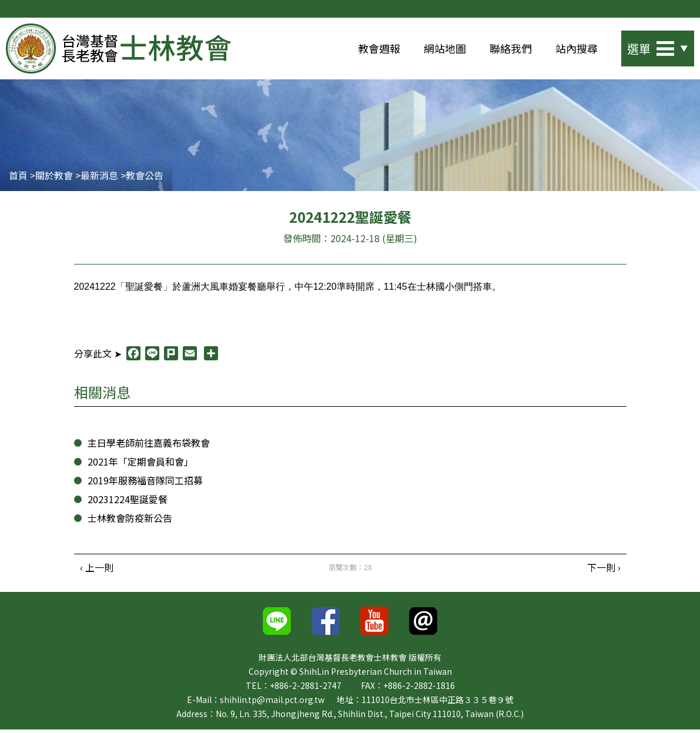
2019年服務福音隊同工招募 (144, 482)
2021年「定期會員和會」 (139, 463)
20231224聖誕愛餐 (125, 501)
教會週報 (379, 48)
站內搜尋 (577, 48)
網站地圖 (445, 48)
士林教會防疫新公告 (130, 520)
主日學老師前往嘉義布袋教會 (149, 445)
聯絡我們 (511, 48)
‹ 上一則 (97, 569)
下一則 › (603, 569)
